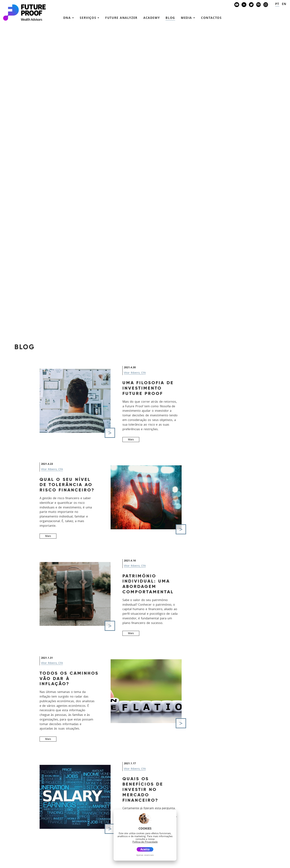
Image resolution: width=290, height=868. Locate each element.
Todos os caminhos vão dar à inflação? (69, 386)
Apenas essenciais (145, 855)
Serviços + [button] (90, 18)
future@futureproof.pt (25, 784)
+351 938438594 (22, 773)
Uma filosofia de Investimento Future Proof (148, 95)
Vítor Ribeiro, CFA (135, 80)
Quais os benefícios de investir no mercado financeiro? (143, 497)
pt (277, 4)
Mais (131, 147)
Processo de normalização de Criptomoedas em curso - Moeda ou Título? (67, 609)
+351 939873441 (22, 762)
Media (140, 807)
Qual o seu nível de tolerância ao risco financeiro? (67, 192)
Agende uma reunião (230, 806)
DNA (138, 780)
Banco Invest (23, 809)
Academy (152, 18)
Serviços (143, 785)
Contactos (211, 18)
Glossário (56, 863)
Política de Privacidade (16, 863)
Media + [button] (188, 18)
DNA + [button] (69, 18)
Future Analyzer (121, 18)
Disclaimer (40, 863)
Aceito (145, 849)
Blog (170, 18)
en (284, 4)
